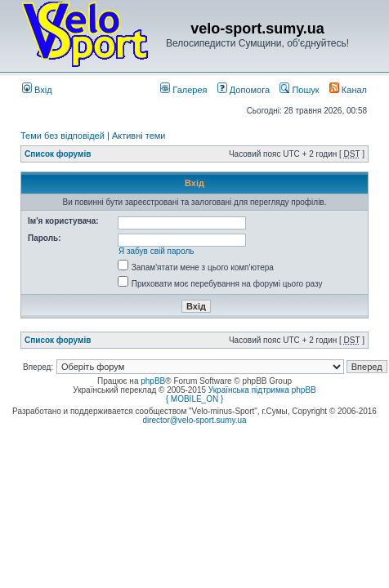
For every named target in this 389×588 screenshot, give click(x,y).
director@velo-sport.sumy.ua (194, 420)
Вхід (37, 90)
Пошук (299, 90)
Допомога (244, 90)
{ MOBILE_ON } (195, 399)
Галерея (183, 90)
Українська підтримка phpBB (262, 390)
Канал (348, 90)
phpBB (153, 381)
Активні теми (139, 136)
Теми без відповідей (63, 136)
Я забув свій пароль (156, 251)
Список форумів (58, 154)
